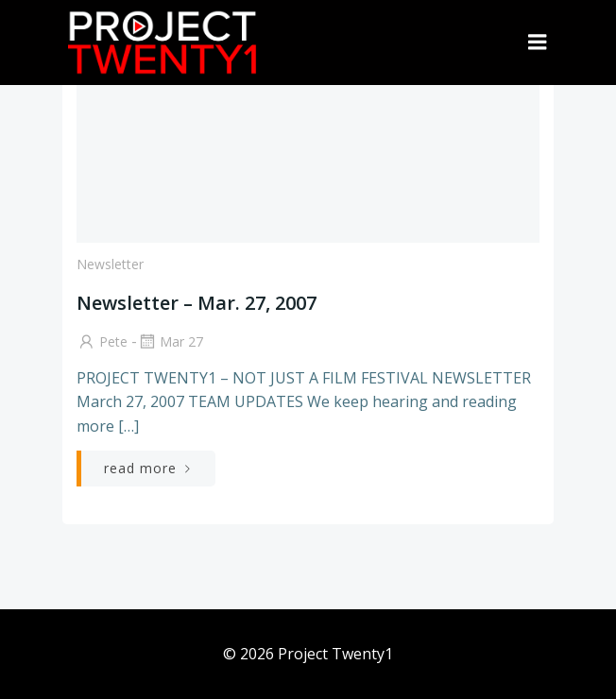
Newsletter (110, 264)
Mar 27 (170, 341)
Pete (102, 341)
